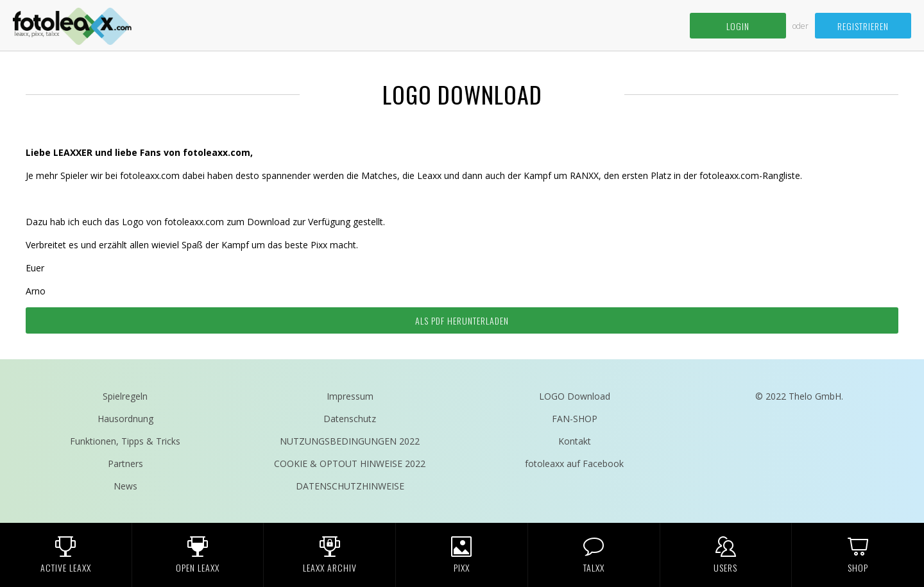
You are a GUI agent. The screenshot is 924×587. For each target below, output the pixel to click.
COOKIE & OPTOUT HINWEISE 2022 (350, 464)
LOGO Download (575, 396)
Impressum (350, 396)
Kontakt (575, 441)
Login (738, 26)
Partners (125, 464)
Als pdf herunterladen (462, 320)
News (125, 486)
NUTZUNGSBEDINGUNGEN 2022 (350, 441)
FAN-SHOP (575, 419)
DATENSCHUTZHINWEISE (350, 486)
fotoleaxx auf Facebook (574, 464)
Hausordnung (125, 419)
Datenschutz (350, 419)
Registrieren (863, 26)
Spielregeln (125, 396)
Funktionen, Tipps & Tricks (125, 441)
